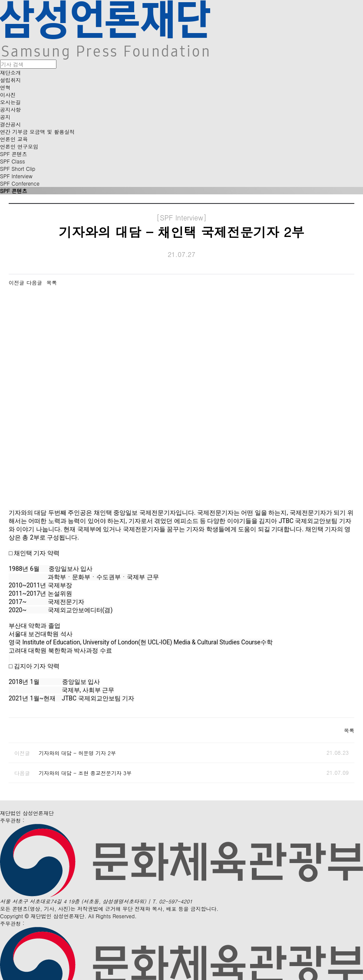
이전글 (16, 282)
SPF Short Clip (18, 168)
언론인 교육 (14, 139)
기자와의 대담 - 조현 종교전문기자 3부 (85, 773)
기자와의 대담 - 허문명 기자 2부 (77, 753)
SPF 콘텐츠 (14, 154)
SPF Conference (20, 183)
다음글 (34, 282)
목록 (52, 282)
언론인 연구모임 (19, 146)
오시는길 (10, 102)
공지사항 (10, 109)
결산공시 (10, 124)
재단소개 (10, 72)
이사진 (8, 95)
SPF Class (12, 161)
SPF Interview (16, 176)
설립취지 (10, 80)
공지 (5, 117)
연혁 (5, 87)
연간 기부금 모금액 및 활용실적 (37, 132)
